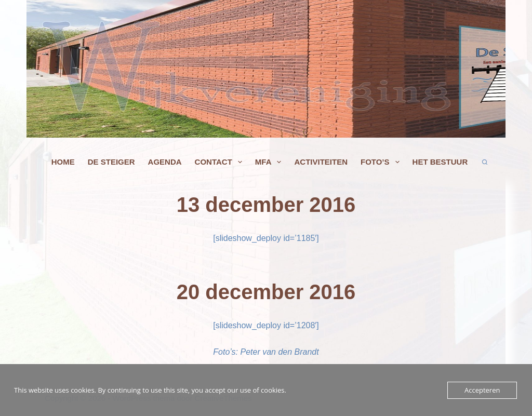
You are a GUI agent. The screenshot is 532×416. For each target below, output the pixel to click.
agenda (165, 162)
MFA (270, 162)
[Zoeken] (485, 162)
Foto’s (382, 162)
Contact (221, 162)
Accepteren (482, 390)
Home (63, 162)
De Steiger (111, 162)
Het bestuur (440, 162)
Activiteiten (321, 162)
